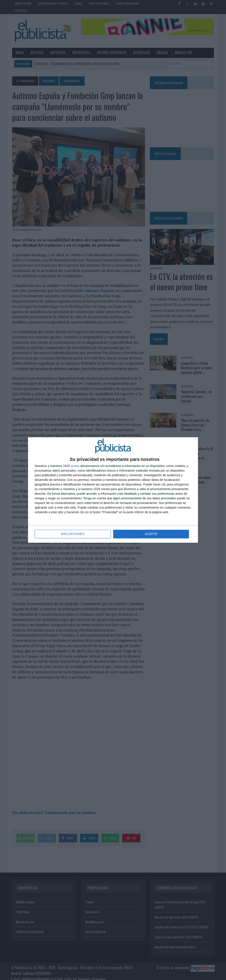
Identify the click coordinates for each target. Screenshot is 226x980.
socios (75, 466)
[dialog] (113, 490)
